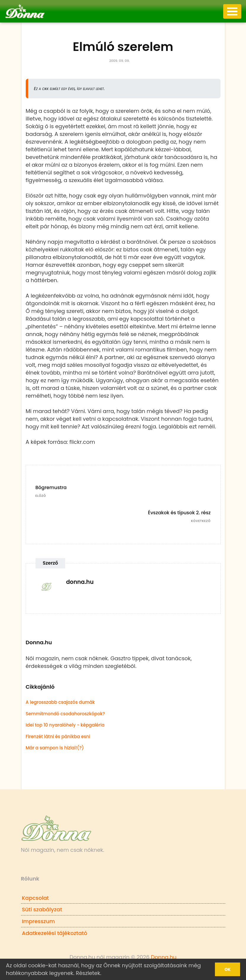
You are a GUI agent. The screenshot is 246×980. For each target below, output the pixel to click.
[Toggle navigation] (232, 11)
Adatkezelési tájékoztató (55, 933)
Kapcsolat (35, 898)
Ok (227, 969)
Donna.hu (164, 957)
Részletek (88, 973)
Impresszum (38, 921)
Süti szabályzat (42, 909)
